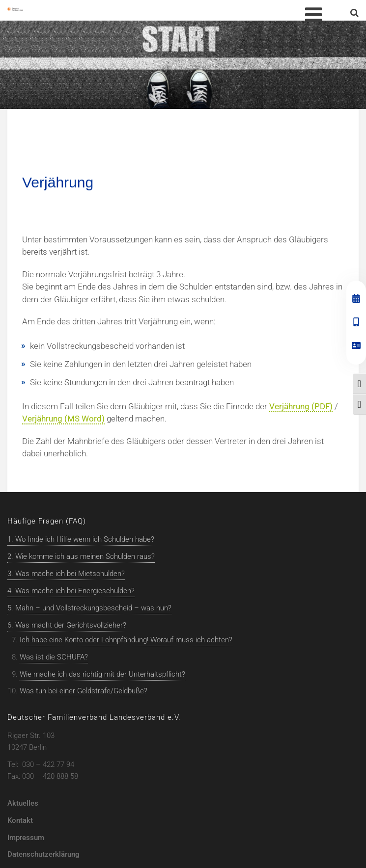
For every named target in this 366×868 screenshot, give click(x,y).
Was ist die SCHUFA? (54, 657)
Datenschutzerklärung (43, 854)
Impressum (26, 838)
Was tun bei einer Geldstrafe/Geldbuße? (84, 691)
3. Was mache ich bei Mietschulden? (66, 574)
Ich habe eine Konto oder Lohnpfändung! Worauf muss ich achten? (126, 640)
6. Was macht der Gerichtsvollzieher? (67, 625)
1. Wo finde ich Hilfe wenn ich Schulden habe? (81, 539)
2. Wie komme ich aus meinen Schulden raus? (81, 556)
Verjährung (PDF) (301, 406)
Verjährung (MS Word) (63, 419)
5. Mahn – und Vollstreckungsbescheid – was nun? (89, 608)
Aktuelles (23, 803)
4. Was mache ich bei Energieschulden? (71, 591)
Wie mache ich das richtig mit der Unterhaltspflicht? (102, 674)
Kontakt (20, 820)
